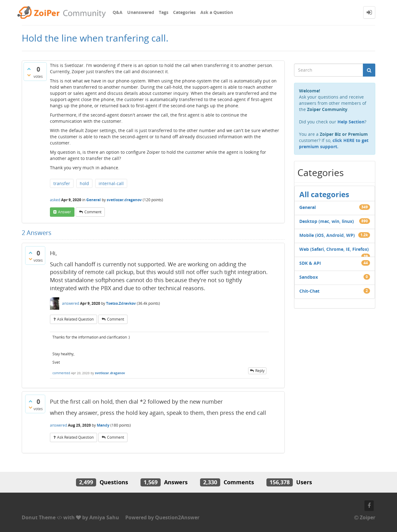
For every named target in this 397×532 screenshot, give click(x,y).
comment (93, 212)
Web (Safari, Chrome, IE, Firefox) (334, 249)
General (94, 200)
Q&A (118, 12)
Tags (164, 12)
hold (84, 183)
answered (71, 303)
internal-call (111, 183)
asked (55, 200)
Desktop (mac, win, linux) (327, 221)
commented (61, 373)
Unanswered (141, 12)
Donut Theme (39, 517)
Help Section (351, 122)
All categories (324, 194)
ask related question (75, 319)
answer (65, 212)
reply (260, 371)
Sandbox (309, 277)
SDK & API (310, 263)
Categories (184, 12)
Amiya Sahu (104, 517)
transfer (62, 183)
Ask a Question (217, 12)
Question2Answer (177, 517)
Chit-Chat (309, 291)
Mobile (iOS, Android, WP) (327, 235)
